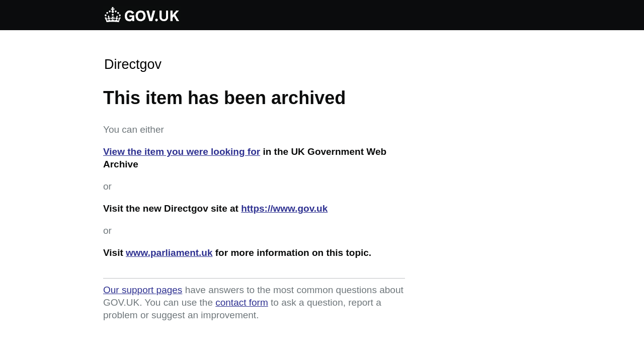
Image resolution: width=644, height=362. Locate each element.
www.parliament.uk (169, 253)
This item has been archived (224, 98)
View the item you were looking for (182, 152)
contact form (242, 302)
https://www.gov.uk (284, 208)
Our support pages (143, 290)
